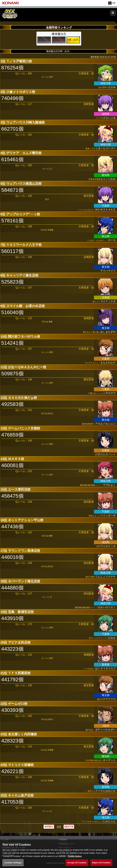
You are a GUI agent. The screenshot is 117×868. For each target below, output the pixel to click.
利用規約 (63, 840)
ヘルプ (5, 840)
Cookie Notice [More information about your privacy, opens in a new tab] (75, 860)
